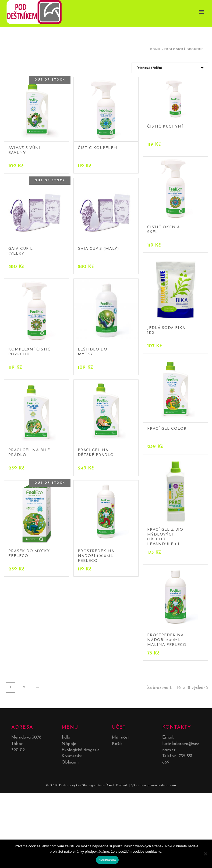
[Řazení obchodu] (170, 68)
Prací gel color (167, 429)
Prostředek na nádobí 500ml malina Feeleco (167, 640)
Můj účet (121, 737)
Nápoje (69, 744)
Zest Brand (117, 786)
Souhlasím (107, 860)
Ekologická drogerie (81, 750)
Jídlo (66, 737)
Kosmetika (72, 756)
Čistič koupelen (98, 148)
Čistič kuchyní (165, 127)
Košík (117, 744)
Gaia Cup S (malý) (98, 249)
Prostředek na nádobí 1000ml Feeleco (96, 556)
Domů (155, 50)
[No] (205, 854)
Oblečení (70, 762)
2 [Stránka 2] (24, 688)
